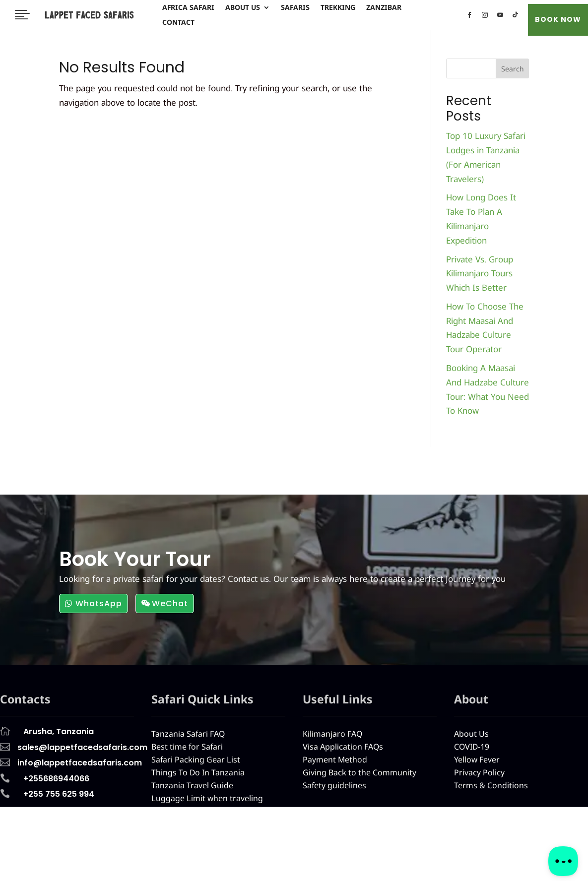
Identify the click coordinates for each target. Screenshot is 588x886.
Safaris (295, 8)
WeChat (170, 603)
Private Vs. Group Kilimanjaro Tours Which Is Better (480, 274)
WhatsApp (99, 603)
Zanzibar (384, 8)
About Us (243, 8)
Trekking (338, 8)
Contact (178, 23)
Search (513, 69)
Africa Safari (188, 8)
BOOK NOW (558, 19)
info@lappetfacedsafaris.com (426, 876)
